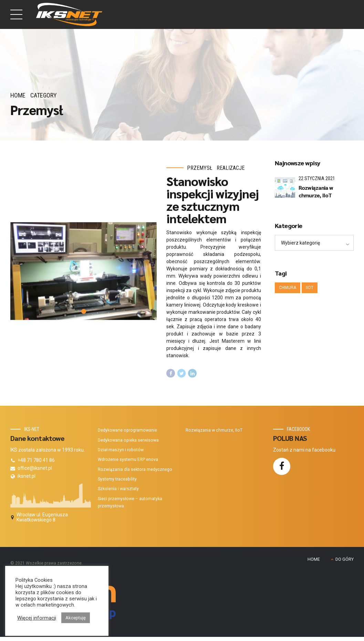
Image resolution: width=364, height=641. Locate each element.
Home (18, 95)
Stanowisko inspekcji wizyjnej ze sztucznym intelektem (212, 200)
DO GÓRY (345, 559)
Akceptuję (76, 618)
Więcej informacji (37, 618)
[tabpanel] (84, 271)
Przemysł (200, 168)
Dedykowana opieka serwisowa (128, 440)
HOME (314, 559)
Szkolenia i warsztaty (118, 489)
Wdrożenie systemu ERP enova (128, 459)
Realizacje (231, 168)
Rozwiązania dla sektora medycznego (135, 469)
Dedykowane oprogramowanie (127, 430)
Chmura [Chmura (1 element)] (288, 288)
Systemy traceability (117, 479)
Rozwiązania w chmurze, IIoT (316, 191)
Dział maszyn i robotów (121, 450)
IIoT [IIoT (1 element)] (310, 288)
